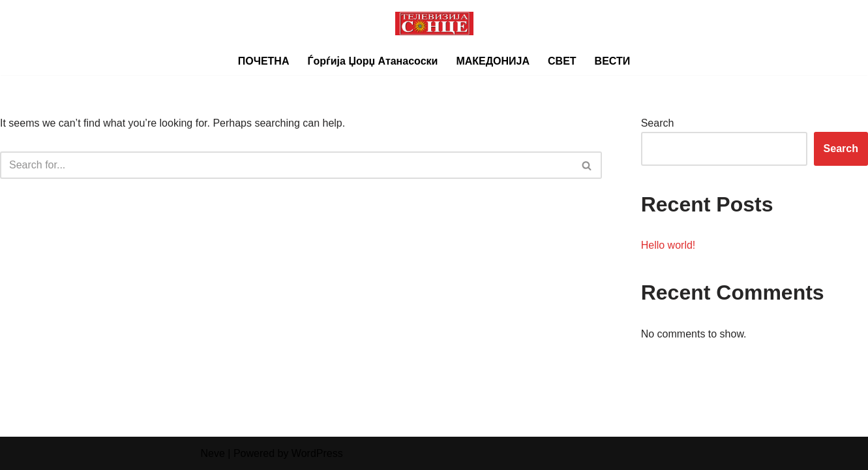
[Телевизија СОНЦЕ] (434, 23)
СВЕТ (562, 61)
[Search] (286, 165)
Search (658, 123)
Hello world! (668, 245)
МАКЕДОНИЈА (493, 61)
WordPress (317, 453)
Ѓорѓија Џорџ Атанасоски (372, 61)
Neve (213, 453)
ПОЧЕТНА (264, 61)
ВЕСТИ (613, 61)
